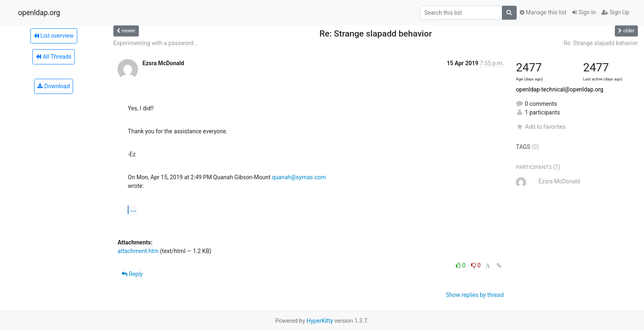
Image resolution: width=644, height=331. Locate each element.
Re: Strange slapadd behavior (601, 43)
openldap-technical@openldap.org (560, 89)
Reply (132, 274)
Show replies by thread (475, 295)
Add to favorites (541, 127)
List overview (54, 36)
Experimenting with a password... (156, 43)
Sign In (584, 12)
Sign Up (615, 12)
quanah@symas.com (299, 177)
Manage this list (543, 12)
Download (54, 86)
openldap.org (39, 13)
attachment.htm (138, 251)
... (133, 209)
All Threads (53, 57)
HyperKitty (320, 321)
